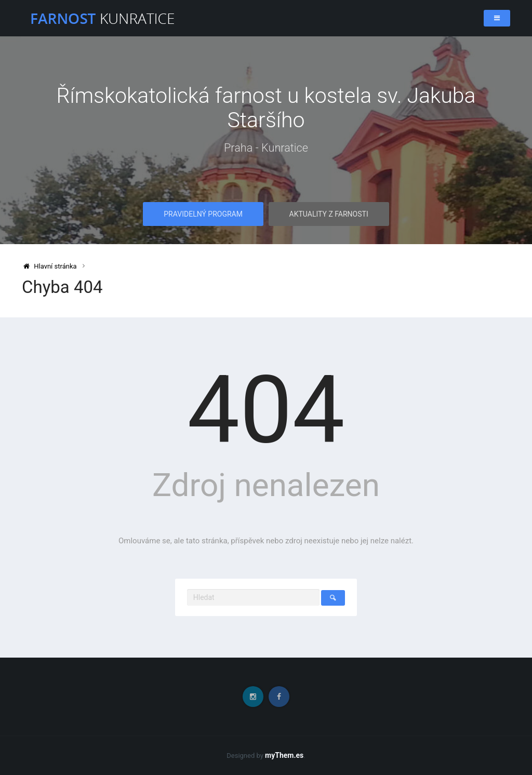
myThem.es (284, 755)
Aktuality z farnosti (329, 215)
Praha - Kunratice (266, 148)
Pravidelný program (203, 215)
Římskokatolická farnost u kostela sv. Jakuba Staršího (266, 108)
